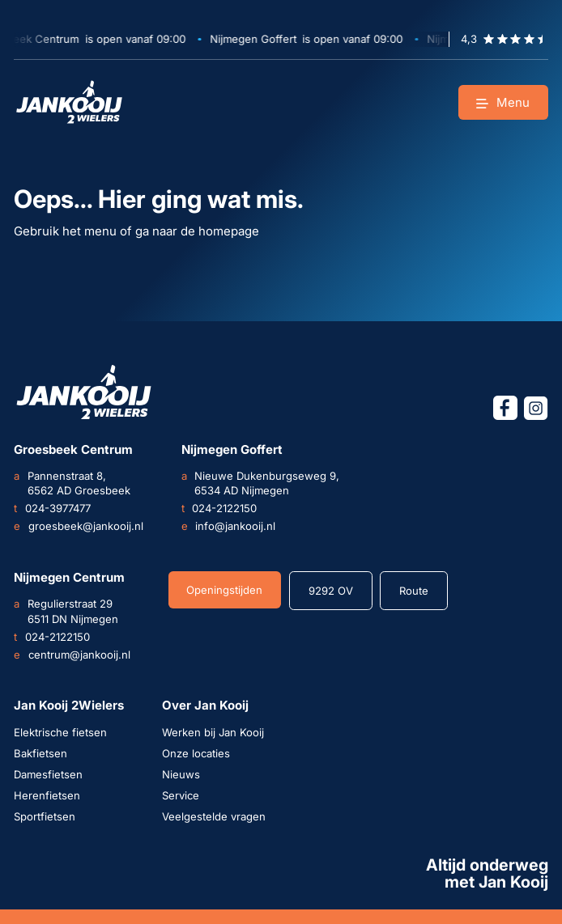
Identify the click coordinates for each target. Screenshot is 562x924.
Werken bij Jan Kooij (213, 732)
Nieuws (181, 774)
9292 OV (331, 591)
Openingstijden (224, 590)
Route (414, 591)
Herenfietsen (47, 795)
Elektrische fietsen (60, 732)
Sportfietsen (45, 816)
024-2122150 (219, 508)
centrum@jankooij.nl (72, 655)
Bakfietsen (40, 753)
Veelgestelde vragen (214, 816)
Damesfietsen (48, 774)
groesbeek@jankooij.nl (78, 526)
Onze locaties (196, 753)
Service (181, 795)
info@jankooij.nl (228, 526)
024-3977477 (52, 508)
